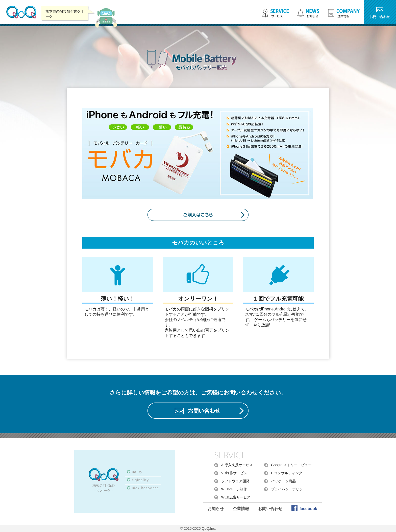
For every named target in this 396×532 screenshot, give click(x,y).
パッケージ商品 (283, 481)
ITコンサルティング (287, 473)
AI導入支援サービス (237, 465)
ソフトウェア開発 (235, 481)
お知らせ (216, 509)
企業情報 (241, 509)
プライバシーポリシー (289, 489)
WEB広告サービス (236, 497)
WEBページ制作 (234, 489)
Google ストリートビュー (291, 465)
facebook (308, 509)
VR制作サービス (234, 473)
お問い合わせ (270, 509)
